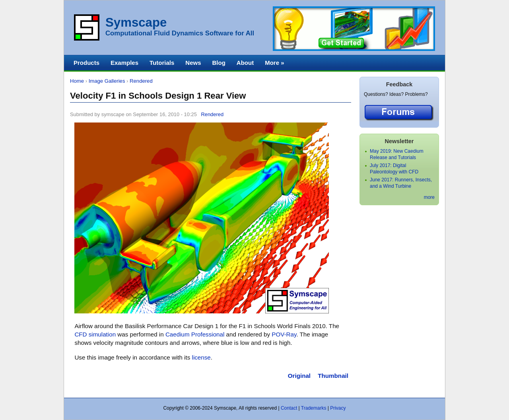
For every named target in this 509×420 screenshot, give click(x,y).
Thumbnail (333, 376)
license (201, 357)
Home (77, 81)
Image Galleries (107, 81)
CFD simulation (95, 334)
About (245, 63)
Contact (289, 408)
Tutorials (162, 63)
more (429, 197)
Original (299, 376)
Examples (124, 63)
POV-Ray (284, 334)
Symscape (136, 22)
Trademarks (314, 408)
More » (274, 63)
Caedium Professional (195, 334)
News (193, 63)
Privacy (338, 408)
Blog (219, 63)
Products (86, 63)
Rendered (141, 81)
